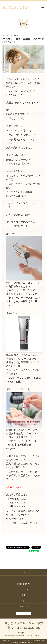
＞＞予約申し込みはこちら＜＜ (23, 523)
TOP (23, 573)
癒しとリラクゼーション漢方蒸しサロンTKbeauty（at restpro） (24, 628)
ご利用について (23, 584)
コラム (23, 24)
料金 (24, 595)
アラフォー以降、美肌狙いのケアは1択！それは (23, 41)
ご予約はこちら (23, 614)
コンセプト (23, 589)
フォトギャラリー (24, 606)
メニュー (24, 578)
